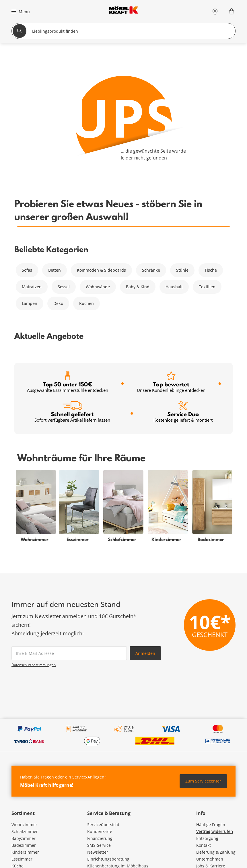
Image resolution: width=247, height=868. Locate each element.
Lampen (30, 303)
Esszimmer (22, 859)
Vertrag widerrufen (215, 831)
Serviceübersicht (103, 825)
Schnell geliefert (72, 412)
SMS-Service (99, 845)
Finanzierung (100, 838)
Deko (58, 303)
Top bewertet (171, 382)
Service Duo (183, 412)
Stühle (182, 270)
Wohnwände (98, 287)
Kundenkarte (100, 831)
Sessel (64, 287)
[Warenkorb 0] (232, 12)
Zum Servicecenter (203, 781)
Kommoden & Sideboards (101, 270)
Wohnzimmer (24, 825)
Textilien (207, 287)
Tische (211, 270)
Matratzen (32, 287)
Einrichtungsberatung (108, 859)
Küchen (86, 303)
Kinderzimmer (25, 852)
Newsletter (98, 852)
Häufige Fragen (211, 825)
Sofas (27, 270)
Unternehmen (210, 859)
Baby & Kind (138, 287)
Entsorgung (207, 838)
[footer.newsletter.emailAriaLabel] (69, 653)
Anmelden (145, 653)
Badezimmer (24, 845)
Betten (55, 270)
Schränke (151, 270)
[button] (20, 11)
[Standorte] (215, 12)
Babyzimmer (24, 838)
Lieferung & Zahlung (216, 852)
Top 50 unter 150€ (68, 382)
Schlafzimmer (25, 831)
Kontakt (204, 845)
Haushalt (174, 287)
